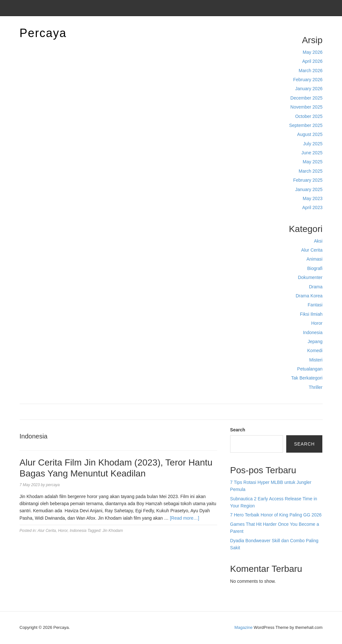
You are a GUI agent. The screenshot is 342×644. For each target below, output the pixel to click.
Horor (317, 323)
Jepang (315, 341)
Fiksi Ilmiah (311, 314)
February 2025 (308, 180)
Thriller (316, 387)
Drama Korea (309, 296)
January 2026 (309, 89)
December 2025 (307, 98)
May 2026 (313, 52)
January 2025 (309, 189)
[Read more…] (185, 518)
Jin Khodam (113, 531)
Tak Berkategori (307, 378)
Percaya (43, 33)
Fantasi (315, 305)
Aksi (318, 241)
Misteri (316, 360)
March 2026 (311, 71)
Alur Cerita (312, 250)
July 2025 (313, 144)
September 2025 (306, 125)
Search (238, 430)
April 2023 (312, 207)
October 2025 (309, 116)
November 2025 (307, 107)
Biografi (315, 268)
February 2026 (308, 80)
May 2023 (313, 198)
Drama (316, 287)
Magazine (243, 627)
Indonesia (313, 332)
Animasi (315, 259)
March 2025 (311, 171)
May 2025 (313, 162)
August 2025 (310, 134)
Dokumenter (310, 277)
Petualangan (310, 369)
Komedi (315, 351)
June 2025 (312, 153)
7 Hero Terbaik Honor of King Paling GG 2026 (276, 515)
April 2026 (312, 61)
